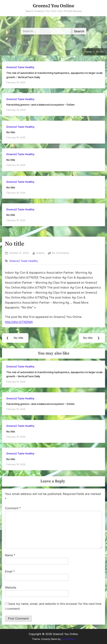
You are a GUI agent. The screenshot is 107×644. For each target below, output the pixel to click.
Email (10, 571)
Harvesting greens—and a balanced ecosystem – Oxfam (40, 105)
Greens (40, 253)
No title (11, 132)
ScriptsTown (68, 639)
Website (11, 587)
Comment (13, 508)
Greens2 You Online (53, 6)
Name (10, 555)
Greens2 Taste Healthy (20, 67)
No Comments (60, 253)
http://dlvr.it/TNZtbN (19, 322)
